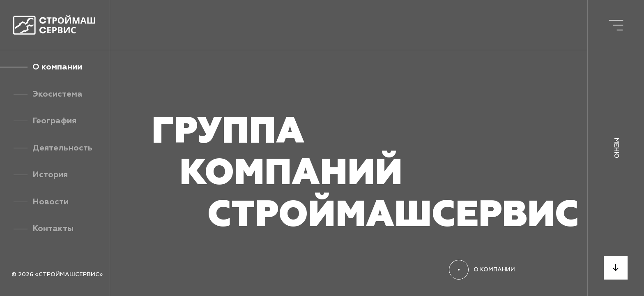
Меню (616, 148)
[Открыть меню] (616, 25)
